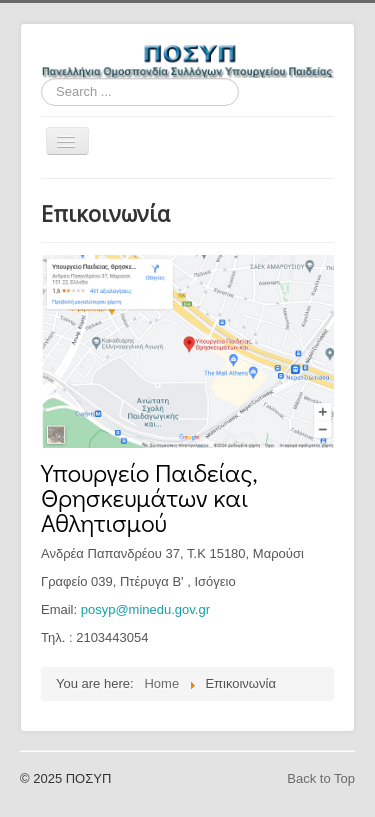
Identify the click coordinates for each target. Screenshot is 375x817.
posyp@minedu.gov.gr (145, 609)
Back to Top (321, 778)
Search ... (41, 78)
